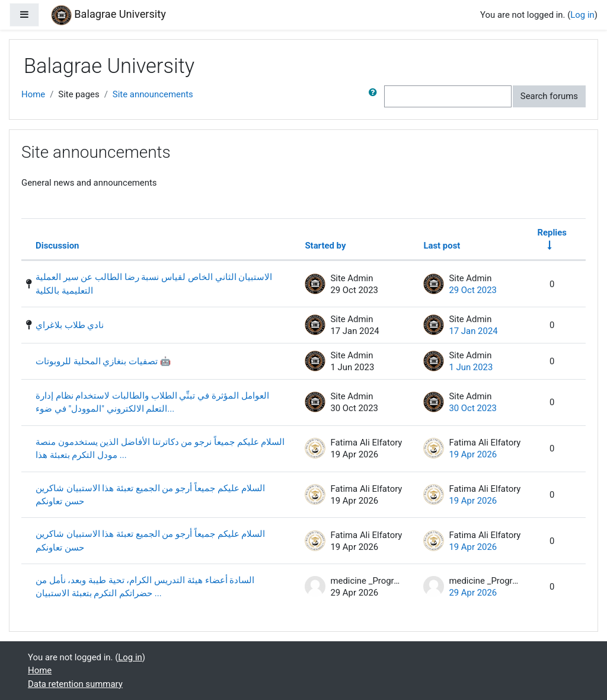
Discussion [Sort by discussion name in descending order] (57, 246)
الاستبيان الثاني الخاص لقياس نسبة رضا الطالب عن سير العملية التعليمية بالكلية (154, 284)
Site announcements (153, 94)
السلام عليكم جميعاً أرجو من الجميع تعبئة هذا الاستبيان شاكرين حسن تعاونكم (150, 495)
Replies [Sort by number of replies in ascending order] (552, 233)
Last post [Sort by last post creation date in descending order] (442, 246)
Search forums (549, 96)
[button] (375, 96)
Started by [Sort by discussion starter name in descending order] (325, 246)
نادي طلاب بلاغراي (70, 325)
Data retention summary (75, 684)
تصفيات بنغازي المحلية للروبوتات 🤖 (103, 361)
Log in (582, 15)
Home (33, 94)
